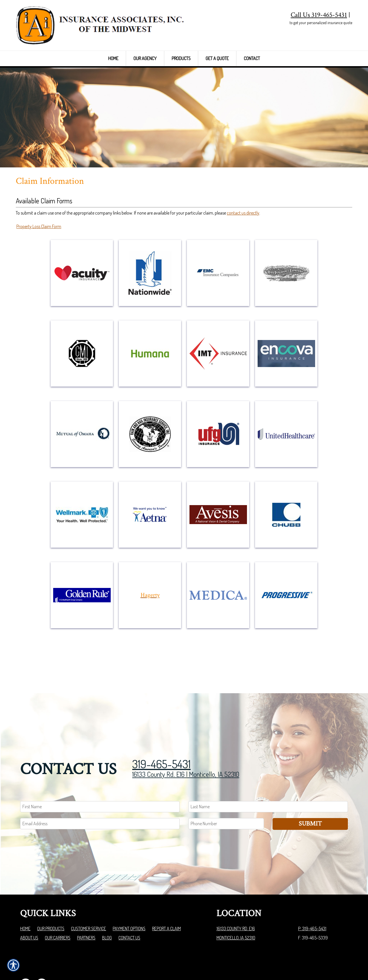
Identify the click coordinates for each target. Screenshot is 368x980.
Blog (107, 906)
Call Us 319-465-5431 (319, 15)
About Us (29, 906)
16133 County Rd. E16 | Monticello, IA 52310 (186, 743)
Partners (86, 906)
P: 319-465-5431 (312, 897)
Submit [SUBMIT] (310, 792)
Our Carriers (58, 906)
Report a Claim (166, 897)
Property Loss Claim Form (39, 244)
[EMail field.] (100, 792)
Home (25, 897)
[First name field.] (100, 775)
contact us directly (243, 231)
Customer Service (89, 897)
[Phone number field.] (226, 792)
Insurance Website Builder (325, 961)
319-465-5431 (161, 732)
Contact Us (129, 906)
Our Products (51, 897)
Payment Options (129, 897)
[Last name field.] (268, 775)
